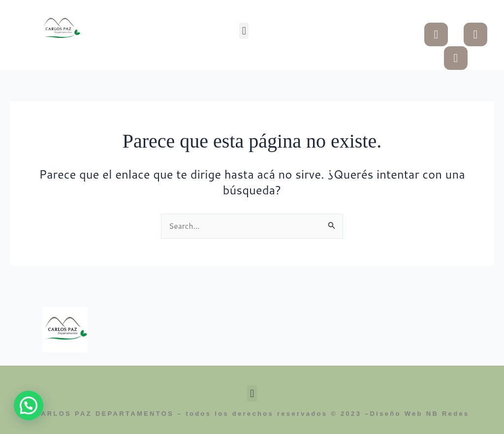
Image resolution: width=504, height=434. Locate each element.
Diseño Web (396, 414)
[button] (244, 31)
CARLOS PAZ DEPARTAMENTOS (104, 414)
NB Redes (448, 414)
